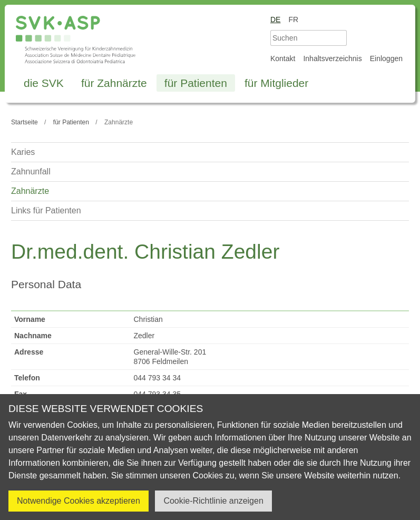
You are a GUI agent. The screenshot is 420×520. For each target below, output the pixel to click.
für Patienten (196, 83)
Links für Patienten (46, 210)
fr (293, 19)
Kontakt (283, 58)
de (275, 19)
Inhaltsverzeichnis (332, 58)
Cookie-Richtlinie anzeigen (213, 501)
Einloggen (386, 58)
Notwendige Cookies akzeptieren (79, 501)
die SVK (44, 83)
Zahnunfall (31, 171)
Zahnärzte (30, 191)
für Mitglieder (276, 83)
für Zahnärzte (114, 83)
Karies (23, 152)
